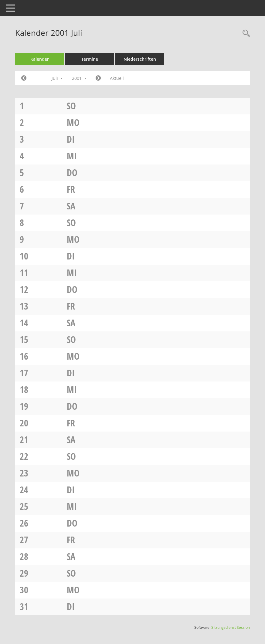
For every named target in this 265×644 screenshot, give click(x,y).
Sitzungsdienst (231, 627)
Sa (71, 206)
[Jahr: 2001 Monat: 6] (24, 78)
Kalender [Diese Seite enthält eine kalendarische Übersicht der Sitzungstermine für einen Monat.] (40, 59)
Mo (73, 122)
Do (72, 173)
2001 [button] (79, 78)
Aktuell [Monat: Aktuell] (117, 78)
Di (71, 139)
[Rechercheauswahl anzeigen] (245, 34)
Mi (72, 156)
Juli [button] (57, 78)
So (71, 106)
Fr (71, 189)
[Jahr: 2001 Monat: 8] (98, 78)
